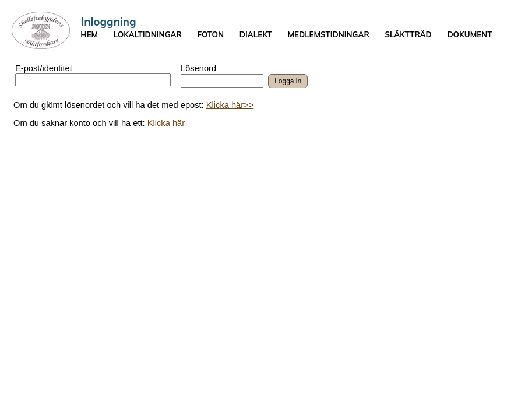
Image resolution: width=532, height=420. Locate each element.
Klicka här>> (230, 105)
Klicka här (166, 123)
